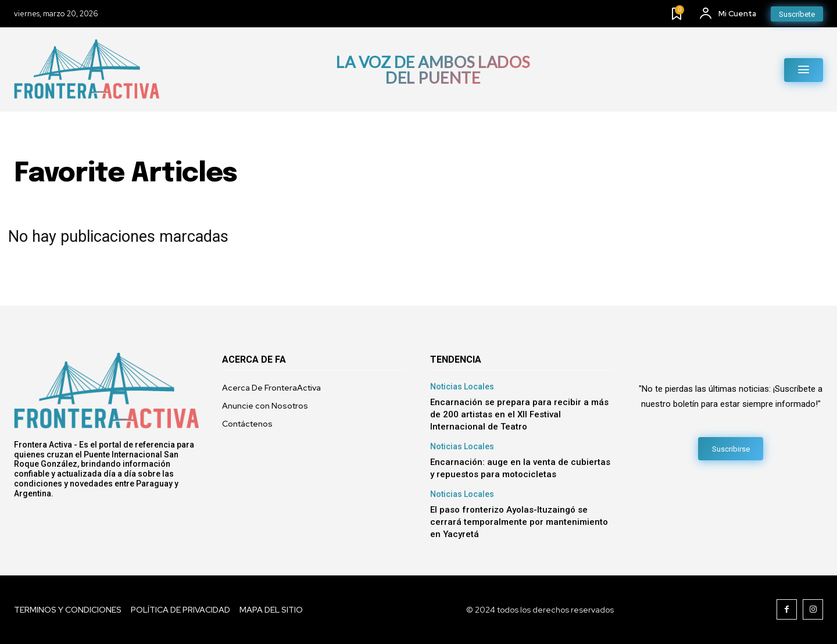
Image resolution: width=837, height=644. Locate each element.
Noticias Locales (462, 387)
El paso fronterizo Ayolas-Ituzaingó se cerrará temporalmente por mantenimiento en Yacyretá (519, 522)
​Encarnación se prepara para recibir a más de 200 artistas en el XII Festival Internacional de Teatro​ (519, 414)
